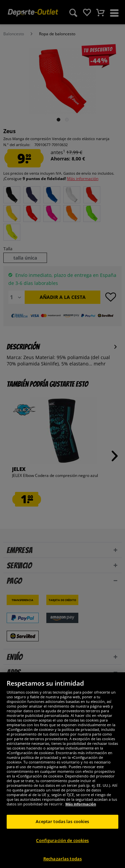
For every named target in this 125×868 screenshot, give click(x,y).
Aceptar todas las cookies (62, 831)
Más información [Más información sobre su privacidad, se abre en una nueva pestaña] (81, 813)
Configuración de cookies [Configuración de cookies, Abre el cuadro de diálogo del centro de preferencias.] (62, 849)
